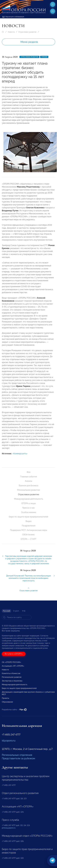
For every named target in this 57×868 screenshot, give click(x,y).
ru (53, 11)
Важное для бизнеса (28, 486)
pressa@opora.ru (9, 828)
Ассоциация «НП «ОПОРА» (13, 666)
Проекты (5, 698)
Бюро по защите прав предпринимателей (28, 517)
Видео (29, 521)
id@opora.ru (9, 741)
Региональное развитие (28, 490)
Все (29, 472)
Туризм (44, 57)
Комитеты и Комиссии (11, 673)
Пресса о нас (28, 508)
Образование (7, 702)
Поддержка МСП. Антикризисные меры (29, 530)
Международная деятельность (29, 499)
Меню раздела (29, 42)
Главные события (28, 477)
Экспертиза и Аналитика (12, 681)
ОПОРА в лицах (29, 503)
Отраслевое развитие (27, 32)
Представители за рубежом (18, 758)
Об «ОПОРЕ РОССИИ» (11, 662)
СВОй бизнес (28, 535)
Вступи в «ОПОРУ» (14, 654)
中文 (24, 611)
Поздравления (28, 526)
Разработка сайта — (14, 710)
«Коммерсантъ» (20, 455)
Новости (11, 32)
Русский (7, 611)
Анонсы (29, 481)
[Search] (17, 617)
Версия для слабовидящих (13, 17)
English (16, 611)
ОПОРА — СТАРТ (28, 539)
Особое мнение (29, 512)
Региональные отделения (17, 755)
